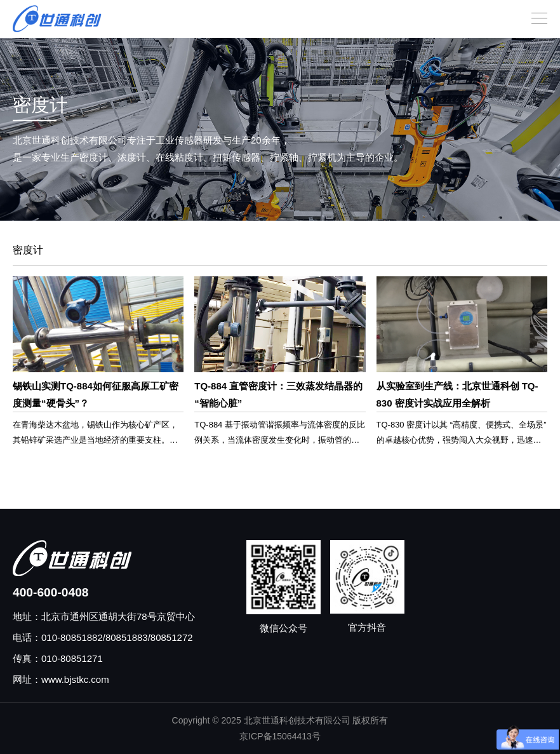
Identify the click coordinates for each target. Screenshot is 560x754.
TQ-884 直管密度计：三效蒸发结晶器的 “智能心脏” (278, 394)
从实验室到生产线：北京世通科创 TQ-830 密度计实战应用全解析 (457, 394)
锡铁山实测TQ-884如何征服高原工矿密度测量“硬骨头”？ (96, 394)
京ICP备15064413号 (280, 736)
